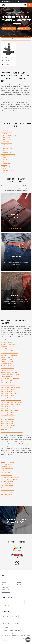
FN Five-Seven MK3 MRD (8, 154)
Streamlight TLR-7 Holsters (8, 415)
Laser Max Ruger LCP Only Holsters (10, 351)
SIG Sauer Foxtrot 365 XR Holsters (10, 379)
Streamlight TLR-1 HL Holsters (9, 391)
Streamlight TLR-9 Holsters (8, 417)
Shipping (19, 582)
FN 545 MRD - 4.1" (6, 147)
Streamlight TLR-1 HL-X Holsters (9, 393)
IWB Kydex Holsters (6, 475)
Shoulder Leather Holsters (8, 460)
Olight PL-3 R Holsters (7, 376)
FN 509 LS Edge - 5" (6, 139)
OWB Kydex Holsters (6, 466)
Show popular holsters (7, 627)
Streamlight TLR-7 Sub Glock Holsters (11, 400)
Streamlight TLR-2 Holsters (8, 396)
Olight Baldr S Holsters (7, 364)
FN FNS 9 (3, 161)
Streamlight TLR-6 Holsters (8, 385)
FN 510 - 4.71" (5, 145)
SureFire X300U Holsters (7, 419)
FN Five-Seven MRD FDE (7, 170)
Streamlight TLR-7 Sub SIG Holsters (10, 404)
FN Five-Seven (5, 150)
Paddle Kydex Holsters (7, 486)
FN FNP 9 (3, 158)
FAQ (3, 585)
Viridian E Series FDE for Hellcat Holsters (12, 432)
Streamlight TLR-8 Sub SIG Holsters (10, 387)
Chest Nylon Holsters (6, 471)
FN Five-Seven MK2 (6, 152)
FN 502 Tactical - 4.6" (7, 132)
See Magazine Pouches (15, 229)
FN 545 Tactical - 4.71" (7, 148)
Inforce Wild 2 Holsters (7, 349)
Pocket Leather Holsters (7, 490)
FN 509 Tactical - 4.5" (7, 143)
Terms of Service (6, 592)
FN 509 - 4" (4, 134)
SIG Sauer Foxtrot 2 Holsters (8, 383)
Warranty (19, 585)
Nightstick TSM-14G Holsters (9, 355)
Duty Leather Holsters (7, 492)
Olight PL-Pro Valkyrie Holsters (9, 372)
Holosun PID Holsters (7, 342)
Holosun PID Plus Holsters (8, 344)
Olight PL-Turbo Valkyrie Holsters (10, 374)
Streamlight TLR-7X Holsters (8, 408)
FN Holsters (21, 12)
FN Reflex (3, 172)
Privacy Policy (5, 589)
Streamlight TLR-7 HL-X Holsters (9, 411)
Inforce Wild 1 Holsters (7, 347)
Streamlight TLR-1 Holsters (8, 413)
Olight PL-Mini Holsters (7, 370)
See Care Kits (15, 307)
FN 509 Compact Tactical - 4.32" (9, 136)
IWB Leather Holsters (7, 473)
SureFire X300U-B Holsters (8, 423)
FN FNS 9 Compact (6, 163)
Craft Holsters (7, 12)
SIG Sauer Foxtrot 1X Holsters (9, 381)
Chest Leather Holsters (7, 469)
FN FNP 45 (4, 156)
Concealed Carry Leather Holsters (10, 477)
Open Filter (16, 39)
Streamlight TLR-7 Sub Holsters (9, 398)
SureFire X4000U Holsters (8, 426)
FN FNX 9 (3, 169)
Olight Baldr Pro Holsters (8, 359)
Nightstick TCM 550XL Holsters (9, 353)
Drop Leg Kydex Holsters (7, 481)
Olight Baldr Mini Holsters (8, 357)
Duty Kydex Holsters (6, 494)
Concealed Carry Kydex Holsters (9, 479)
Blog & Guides (5, 587)
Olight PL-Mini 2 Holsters (8, 368)
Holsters (14, 12)
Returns (19, 580)
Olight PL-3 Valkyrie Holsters (8, 366)
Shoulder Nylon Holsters (7, 462)
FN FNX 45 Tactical (6, 167)
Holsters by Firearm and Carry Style (11, 631)
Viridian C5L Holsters (6, 430)
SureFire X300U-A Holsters (8, 421)
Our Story (4, 580)
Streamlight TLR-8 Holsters (8, 389)
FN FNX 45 (4, 165)
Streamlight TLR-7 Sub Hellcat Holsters (11, 402)
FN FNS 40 (4, 159)
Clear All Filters (16, 31)
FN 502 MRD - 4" (5, 130)
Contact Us (5, 582)
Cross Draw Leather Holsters (8, 488)
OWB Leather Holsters (7, 464)
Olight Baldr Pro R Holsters (8, 361)
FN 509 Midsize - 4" (6, 141)
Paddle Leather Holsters (7, 483)
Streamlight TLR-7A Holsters (8, 406)
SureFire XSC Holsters (7, 428)
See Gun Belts (15, 268)
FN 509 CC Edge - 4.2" (7, 137)
